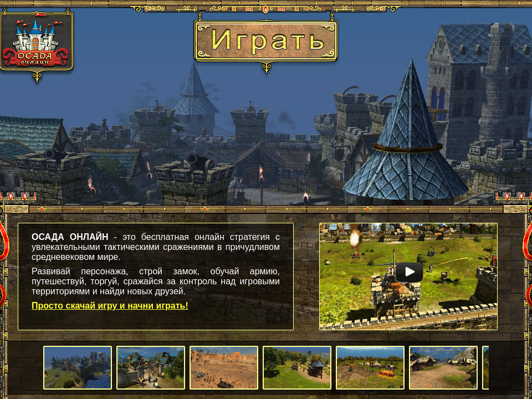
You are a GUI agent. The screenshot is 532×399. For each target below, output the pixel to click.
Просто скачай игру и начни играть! (110, 306)
